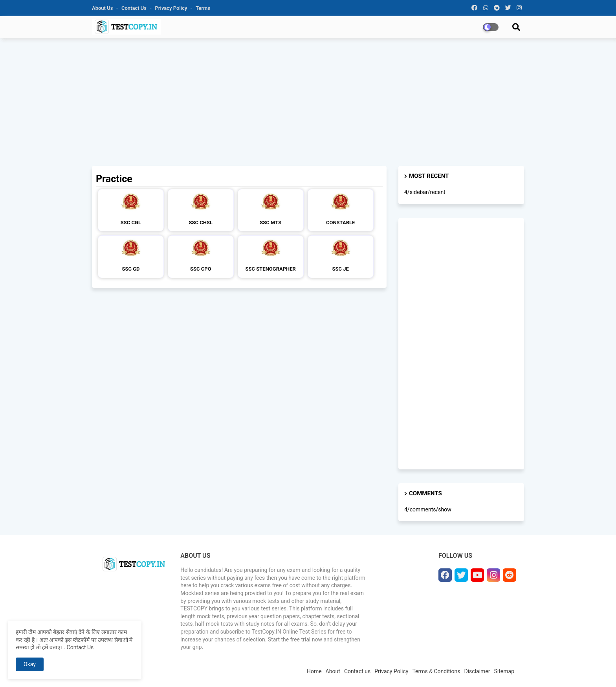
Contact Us (80, 647)
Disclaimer (477, 671)
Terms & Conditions (436, 671)
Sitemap (504, 671)
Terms (203, 8)
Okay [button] (30, 664)
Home (314, 671)
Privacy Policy (172, 8)
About (333, 671)
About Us (103, 8)
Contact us (135, 8)
